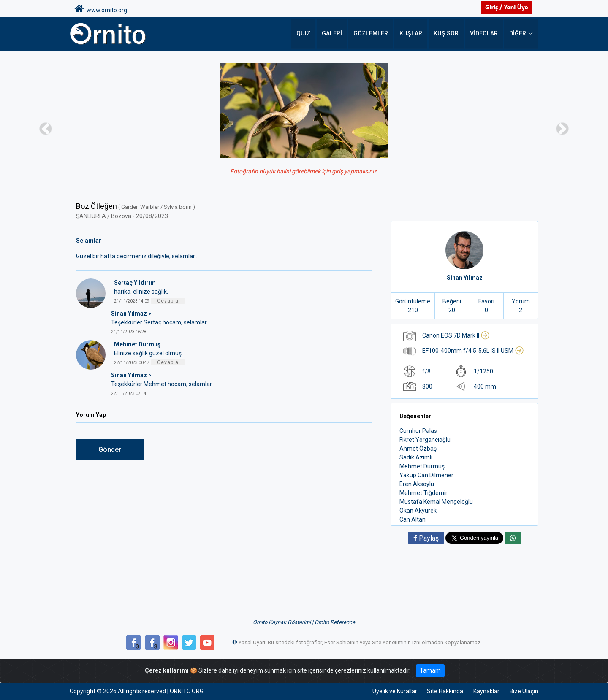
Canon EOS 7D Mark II (456, 335)
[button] (46, 128)
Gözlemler (374, 34)
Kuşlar (413, 34)
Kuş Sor (447, 34)
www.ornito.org (101, 9)
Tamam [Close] (430, 670)
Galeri (335, 34)
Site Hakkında (445, 691)
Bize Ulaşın (524, 691)
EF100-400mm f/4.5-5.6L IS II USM (473, 351)
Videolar (484, 34)
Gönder (110, 450)
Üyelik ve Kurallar (394, 691)
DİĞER (518, 34)
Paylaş (426, 538)
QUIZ (307, 34)
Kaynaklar (486, 691)
